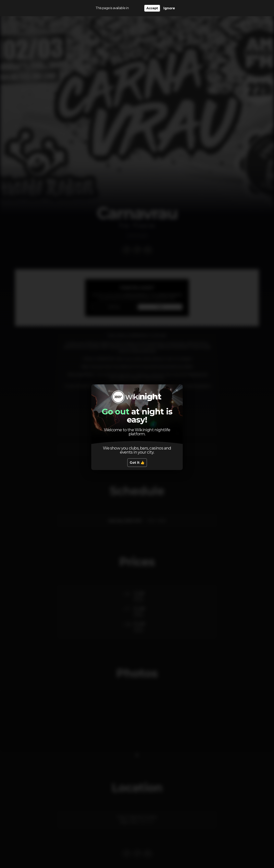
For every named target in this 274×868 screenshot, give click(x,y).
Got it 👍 (137, 463)
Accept (152, 8)
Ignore (169, 8)
